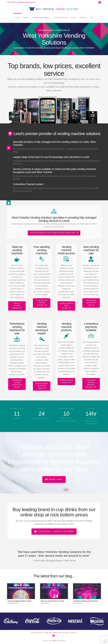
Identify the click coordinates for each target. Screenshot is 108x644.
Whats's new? (54, 479)
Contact (74, 633)
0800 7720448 (12, 2)
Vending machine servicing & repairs (42, 386)
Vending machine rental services (66, 306)
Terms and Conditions (53, 633)
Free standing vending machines (42, 303)
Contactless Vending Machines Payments (91, 383)
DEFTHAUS (62, 641)
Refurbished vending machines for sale (17, 384)
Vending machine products (66, 381)
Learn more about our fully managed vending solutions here (54, 233)
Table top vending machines (17, 306)
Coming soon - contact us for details (54, 531)
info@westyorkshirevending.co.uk (27, 2)
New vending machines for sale (91, 303)
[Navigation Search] (92, 18)
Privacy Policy (37, 633)
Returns (66, 633)
